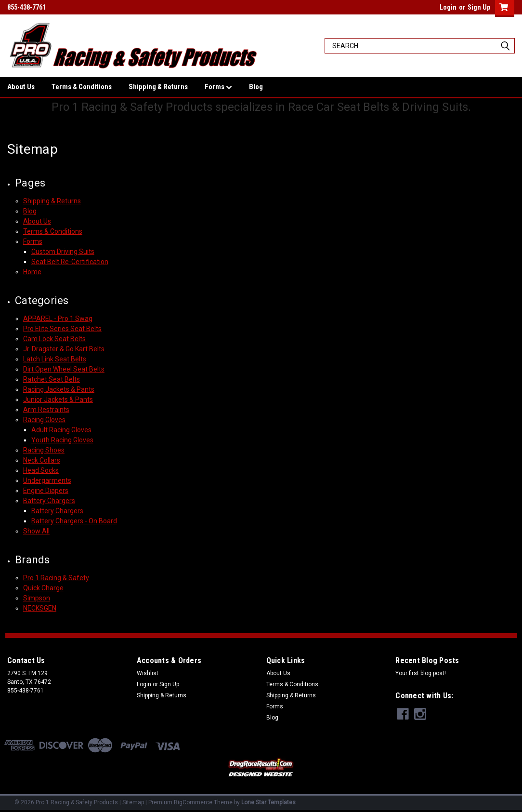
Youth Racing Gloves (62, 440)
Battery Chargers (49, 501)
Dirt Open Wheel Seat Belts (64, 369)
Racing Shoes (44, 450)
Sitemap (133, 802)
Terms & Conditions (82, 87)
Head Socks (41, 470)
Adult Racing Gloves (61, 430)
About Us (21, 87)
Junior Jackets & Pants (58, 399)
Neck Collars (42, 460)
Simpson (37, 598)
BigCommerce (193, 802)
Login (448, 7)
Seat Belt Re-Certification (70, 262)
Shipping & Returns (158, 87)
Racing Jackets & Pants (59, 389)
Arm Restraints (46, 410)
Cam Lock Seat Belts (54, 339)
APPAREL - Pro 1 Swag (58, 319)
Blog (256, 87)
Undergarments (47, 480)
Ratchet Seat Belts (52, 379)
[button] (261, 768)
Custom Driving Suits (63, 252)
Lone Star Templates (268, 802)
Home (32, 272)
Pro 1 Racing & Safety (56, 578)
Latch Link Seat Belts (55, 359)
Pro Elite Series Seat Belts (62, 329)
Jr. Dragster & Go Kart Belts (64, 349)
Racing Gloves (44, 420)
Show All (36, 531)
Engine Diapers (46, 491)
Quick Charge (43, 588)
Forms (218, 87)
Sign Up (479, 7)
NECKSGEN (40, 608)
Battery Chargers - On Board (74, 521)
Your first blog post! (421, 673)
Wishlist (148, 673)
